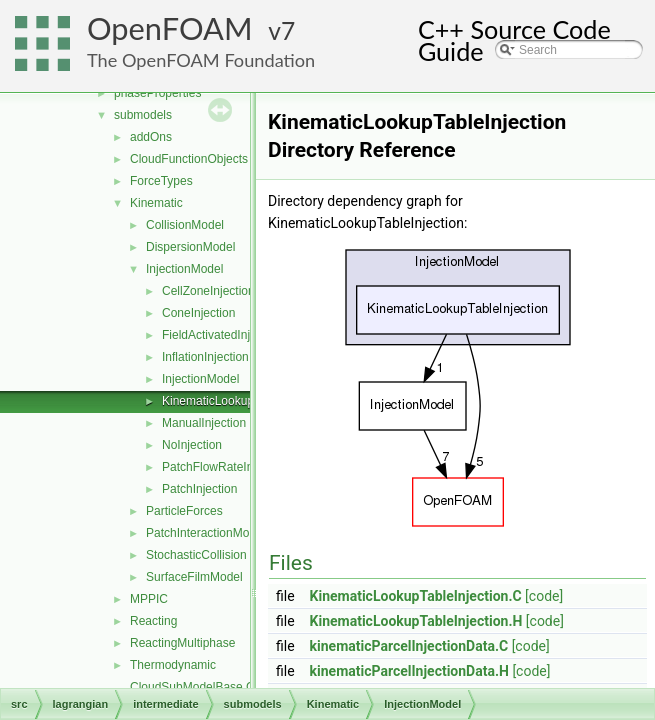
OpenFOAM (170, 28)
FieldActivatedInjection (222, 335)
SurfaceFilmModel (194, 577)
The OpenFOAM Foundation (201, 60)
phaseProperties (157, 93)
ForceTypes (161, 181)
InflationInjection (205, 357)
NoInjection (192, 445)
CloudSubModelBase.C (192, 687)
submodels (143, 115)
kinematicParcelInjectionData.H (409, 671)
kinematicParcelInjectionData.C (409, 646)
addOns (151, 137)
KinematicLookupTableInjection (244, 401)
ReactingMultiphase (182, 643)
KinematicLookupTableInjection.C (416, 596)
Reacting (153, 621)
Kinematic (156, 203)
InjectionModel (184, 269)
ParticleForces (184, 511)
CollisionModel (185, 225)
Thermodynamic (173, 665)
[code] (544, 596)
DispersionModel (190, 247)
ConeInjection (198, 313)
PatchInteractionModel (205, 533)
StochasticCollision (196, 555)
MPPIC (149, 599)
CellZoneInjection (208, 291)
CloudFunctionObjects (189, 159)
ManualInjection (204, 423)
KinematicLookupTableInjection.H (416, 621)
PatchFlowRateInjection (225, 467)
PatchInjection (199, 489)
